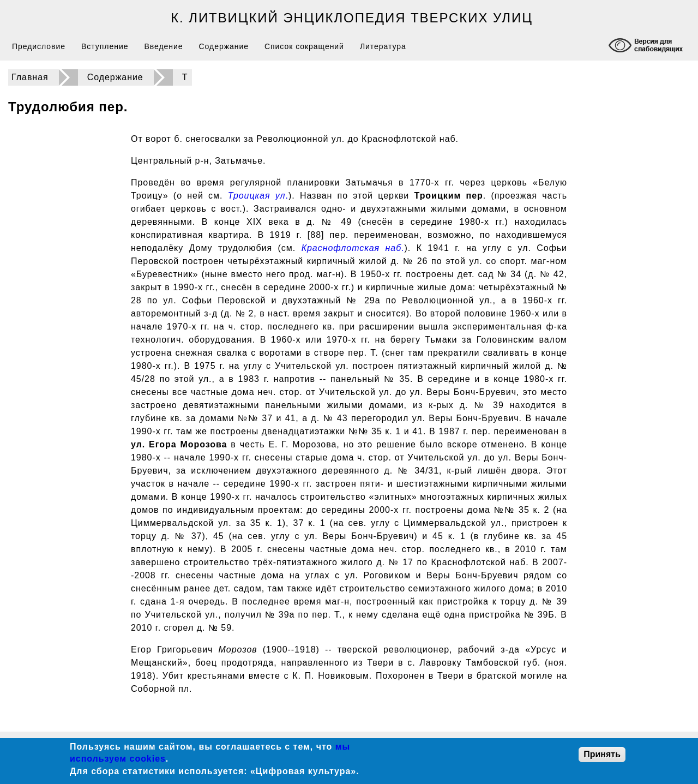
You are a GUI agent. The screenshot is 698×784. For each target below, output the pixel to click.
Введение (163, 46)
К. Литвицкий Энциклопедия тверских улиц (352, 18)
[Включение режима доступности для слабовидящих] (647, 47)
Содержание (224, 46)
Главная (30, 77)
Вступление (105, 46)
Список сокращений (304, 46)
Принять (602, 754)
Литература (383, 46)
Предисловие (39, 46)
